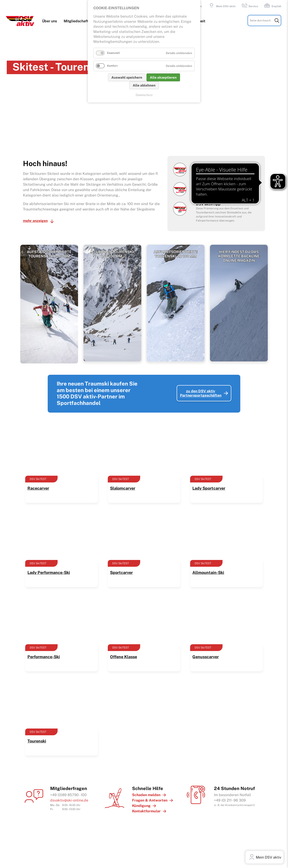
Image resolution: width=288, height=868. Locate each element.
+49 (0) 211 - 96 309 (230, 797)
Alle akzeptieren (163, 77)
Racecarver (38, 485)
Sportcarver (121, 569)
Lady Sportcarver (209, 485)
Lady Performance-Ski (49, 569)
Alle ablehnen (144, 85)
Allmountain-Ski (208, 569)
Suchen (277, 25)
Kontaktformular (146, 807)
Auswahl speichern (127, 77)
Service (250, 6)
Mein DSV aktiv (222, 6)
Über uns (50, 25)
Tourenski (37, 737)
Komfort (112, 66)
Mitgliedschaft (77, 25)
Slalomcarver (123, 485)
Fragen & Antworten (150, 797)
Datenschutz (144, 95)
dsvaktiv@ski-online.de (69, 797)
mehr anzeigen (35, 217)
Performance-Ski (44, 653)
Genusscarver (206, 653)
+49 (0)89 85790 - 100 (68, 791)
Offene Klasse (124, 653)
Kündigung (141, 802)
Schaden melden (146, 791)
